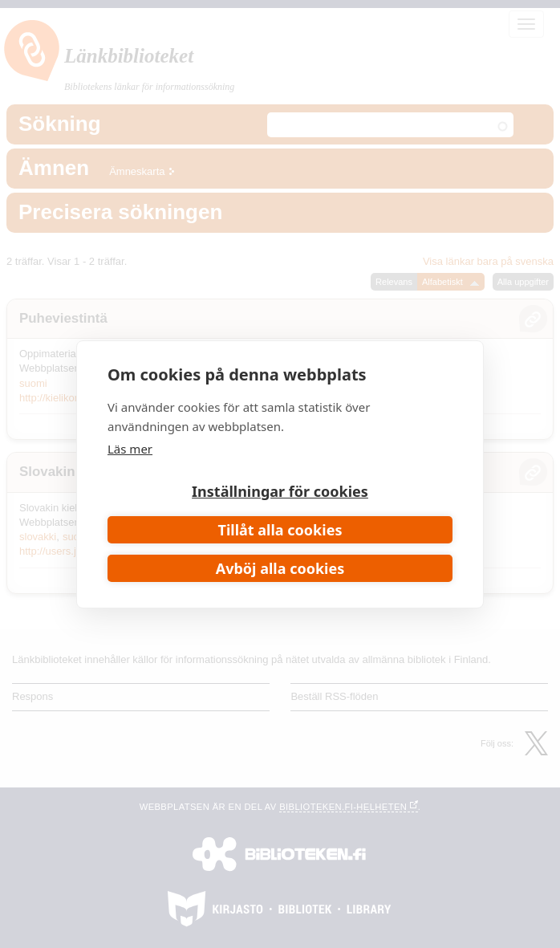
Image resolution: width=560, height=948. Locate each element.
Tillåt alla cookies (280, 530)
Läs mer (130, 449)
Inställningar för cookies (280, 491)
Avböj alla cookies (280, 568)
